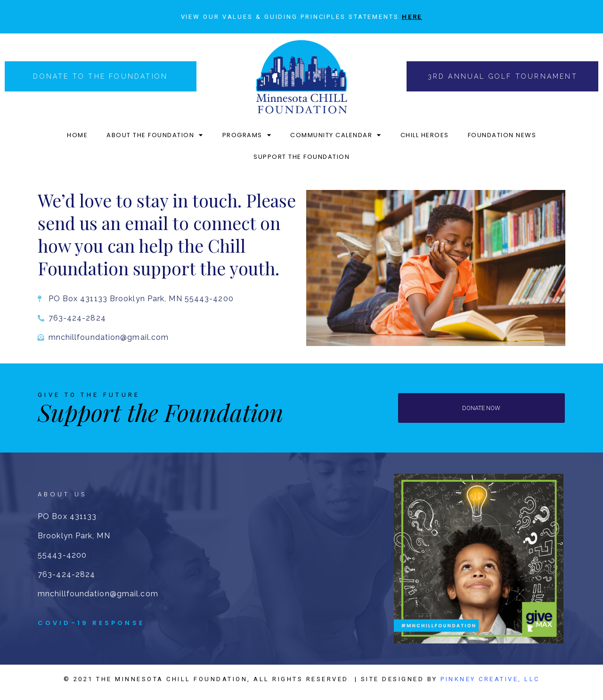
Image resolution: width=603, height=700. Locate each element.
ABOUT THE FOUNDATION (155, 135)
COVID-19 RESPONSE (91, 623)
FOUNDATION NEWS (502, 135)
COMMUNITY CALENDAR (336, 135)
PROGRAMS (247, 135)
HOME (77, 135)
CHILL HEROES (425, 135)
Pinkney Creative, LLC (490, 679)
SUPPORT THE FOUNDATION (301, 157)
